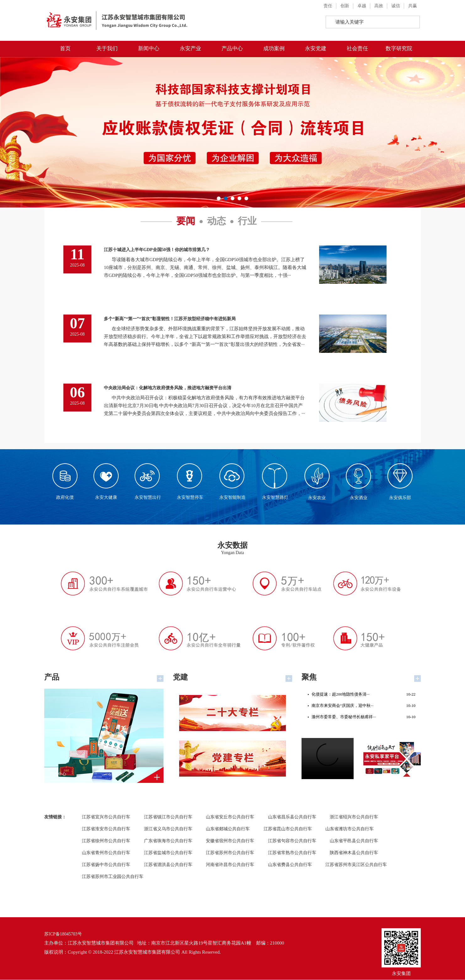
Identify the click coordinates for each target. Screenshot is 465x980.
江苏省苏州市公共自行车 (230, 853)
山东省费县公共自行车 (290, 865)
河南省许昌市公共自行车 (230, 865)
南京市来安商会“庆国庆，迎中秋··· (364, 708)
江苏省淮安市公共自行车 (106, 829)
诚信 (396, 6)
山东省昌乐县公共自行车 (292, 817)
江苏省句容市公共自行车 (292, 841)
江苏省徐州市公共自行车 (106, 841)
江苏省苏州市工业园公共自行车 (113, 877)
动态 (216, 221)
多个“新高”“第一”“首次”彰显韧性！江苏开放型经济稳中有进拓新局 (170, 319)
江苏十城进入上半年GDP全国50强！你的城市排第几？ (157, 250)
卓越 (362, 6)
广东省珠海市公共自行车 (168, 841)
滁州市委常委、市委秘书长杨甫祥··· (364, 720)
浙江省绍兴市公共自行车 (354, 817)
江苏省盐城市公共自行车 (168, 853)
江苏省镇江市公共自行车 (168, 817)
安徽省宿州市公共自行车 (230, 841)
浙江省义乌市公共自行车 (168, 829)
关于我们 (107, 48)
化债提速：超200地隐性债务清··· (364, 695)
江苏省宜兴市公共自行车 (106, 817)
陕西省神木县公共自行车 (354, 853)
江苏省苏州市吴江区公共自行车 (356, 865)
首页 (65, 48)
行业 (247, 221)
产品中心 (232, 48)
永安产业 (190, 48)
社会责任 (357, 48)
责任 (328, 6)
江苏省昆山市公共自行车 (288, 829)
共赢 (413, 6)
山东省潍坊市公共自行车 (350, 829)
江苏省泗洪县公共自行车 (168, 865)
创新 (345, 6)
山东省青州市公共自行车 (106, 853)
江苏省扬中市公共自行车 (106, 865)
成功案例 (274, 48)
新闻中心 (149, 48)
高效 (379, 6)
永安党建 (316, 48)
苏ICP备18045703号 (63, 934)
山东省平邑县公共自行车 (354, 841)
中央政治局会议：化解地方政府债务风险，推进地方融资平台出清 (168, 388)
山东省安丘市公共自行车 (230, 817)
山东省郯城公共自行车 (228, 829)
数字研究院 (399, 48)
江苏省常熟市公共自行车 (292, 853)
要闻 (186, 221)
